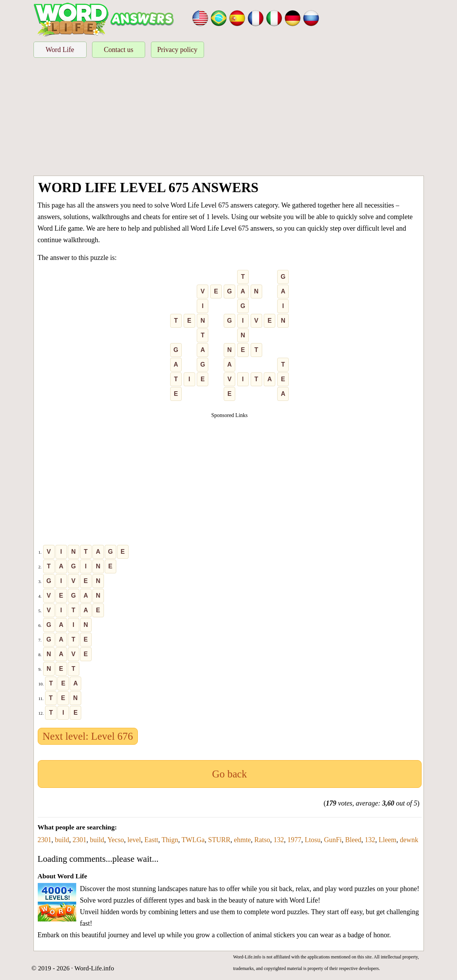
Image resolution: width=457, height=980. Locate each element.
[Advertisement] (229, 118)
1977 (294, 840)
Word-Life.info (94, 968)
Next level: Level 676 (88, 736)
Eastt (151, 840)
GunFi (333, 840)
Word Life (60, 50)
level (134, 840)
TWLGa (193, 840)
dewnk (409, 840)
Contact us (119, 50)
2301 (45, 840)
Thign (170, 840)
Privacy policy (177, 50)
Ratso (262, 840)
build (62, 840)
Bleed (353, 840)
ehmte (242, 840)
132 (279, 840)
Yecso (116, 840)
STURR (219, 840)
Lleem (387, 840)
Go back (230, 774)
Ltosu (312, 840)
